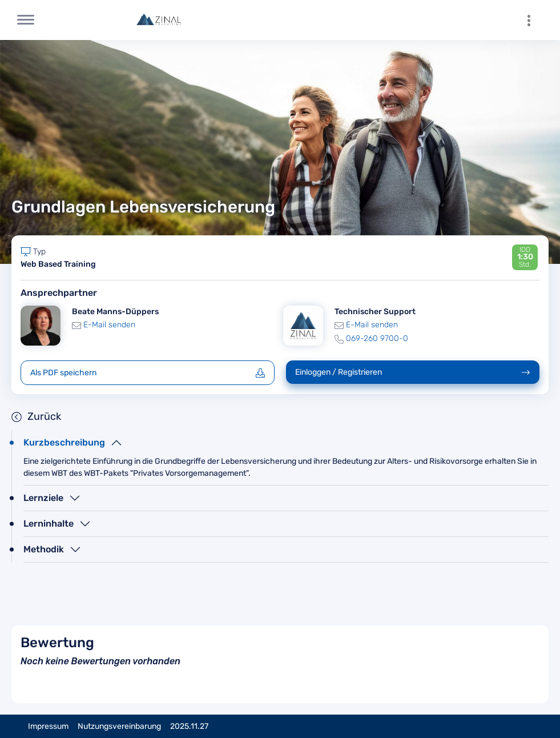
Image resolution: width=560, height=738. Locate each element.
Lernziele (43, 498)
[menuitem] (534, 20)
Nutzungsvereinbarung (119, 726)
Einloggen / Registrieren (413, 372)
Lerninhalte (49, 524)
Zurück (36, 416)
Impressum (48, 726)
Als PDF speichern (148, 373)
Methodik (44, 549)
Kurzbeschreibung (64, 442)
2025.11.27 (189, 726)
